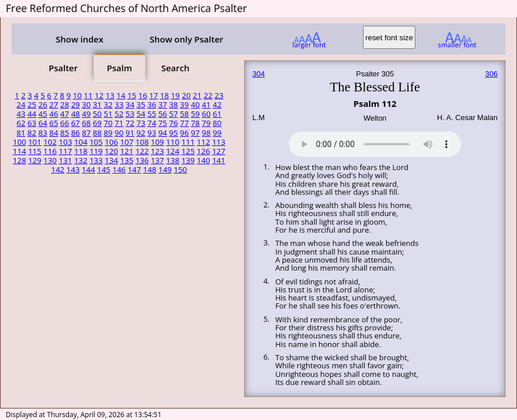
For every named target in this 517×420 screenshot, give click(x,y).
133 (96, 160)
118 (81, 151)
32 (108, 105)
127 (219, 151)
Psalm (119, 68)
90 (119, 133)
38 (173, 105)
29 (76, 105)
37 (162, 105)
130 (50, 160)
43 (21, 114)
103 (65, 142)
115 (35, 151)
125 (188, 151)
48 (76, 114)
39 (184, 105)
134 (111, 160)
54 (140, 114)
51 (108, 114)
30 (86, 105)
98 (206, 133)
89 (108, 133)
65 (54, 123)
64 (43, 123)
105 (96, 142)
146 (119, 169)
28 (65, 105)
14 (121, 95)
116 (50, 151)
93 (151, 133)
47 (65, 114)
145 (104, 169)
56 (162, 114)
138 (173, 160)
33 (119, 105)
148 (150, 169)
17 (154, 95)
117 (65, 151)
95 (173, 133)
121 (127, 151)
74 (151, 123)
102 (50, 142)
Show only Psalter (186, 39)
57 (173, 114)
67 (76, 123)
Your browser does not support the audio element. (375, 142)
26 (43, 105)
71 (119, 123)
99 (217, 133)
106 (111, 142)
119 (96, 151)
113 (219, 142)
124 (173, 151)
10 (77, 95)
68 (86, 123)
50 (97, 114)
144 (88, 169)
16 (143, 95)
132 (81, 160)
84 (54, 133)
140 (203, 160)
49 (86, 114)
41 (206, 105)
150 (180, 169)
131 (65, 160)
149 (165, 169)
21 (197, 95)
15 (132, 95)
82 (32, 133)
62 (21, 123)
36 (151, 105)
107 (127, 142)
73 (140, 123)
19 (175, 95)
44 (32, 114)
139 (188, 160)
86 (76, 133)
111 (188, 142)
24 (21, 105)
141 (219, 160)
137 (157, 160)
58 (184, 114)
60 (206, 114)
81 (21, 133)
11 (88, 95)
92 (140, 133)
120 (111, 151)
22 (208, 95)
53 (130, 114)
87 (86, 133)
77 (184, 123)
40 (195, 105)
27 (54, 105)
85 (65, 133)
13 (110, 95)
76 (173, 123)
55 (151, 114)
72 (130, 123)
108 (142, 142)
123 (157, 151)
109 (157, 142)
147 (134, 169)
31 (97, 105)
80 (217, 123)
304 (258, 74)
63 (32, 123)
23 (219, 95)
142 (58, 169)
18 (165, 95)
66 (65, 123)
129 (35, 160)
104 (81, 142)
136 (142, 160)
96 (184, 133)
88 (97, 133)
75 (162, 123)
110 (173, 142)
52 (119, 114)
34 (130, 105)
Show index (80, 39)
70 (108, 123)
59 (195, 114)
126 (203, 151)
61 (217, 114)
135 (127, 160)
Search (175, 68)
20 (186, 95)
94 (162, 133)
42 (217, 105)
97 (195, 133)
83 (43, 133)
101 (35, 142)
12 (99, 95)
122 (142, 151)
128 (19, 160)
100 (19, 142)
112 (203, 142)
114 (19, 151)
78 (195, 123)
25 (32, 105)
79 (206, 123)
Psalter (63, 68)
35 (140, 105)
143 (73, 169)
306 (492, 74)
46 (54, 114)
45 (43, 114)
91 (130, 133)
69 (97, 123)
